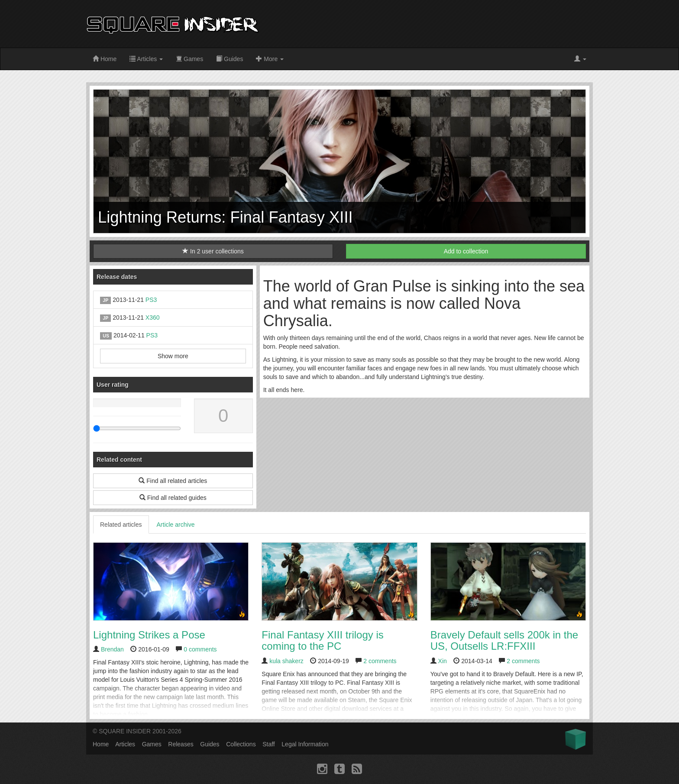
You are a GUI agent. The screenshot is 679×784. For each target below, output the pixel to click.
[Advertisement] (435, 24)
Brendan (112, 649)
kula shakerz (286, 661)
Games (189, 59)
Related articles (121, 525)
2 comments (380, 661)
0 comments (200, 649)
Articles (146, 59)
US (106, 336)
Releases (181, 744)
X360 (153, 317)
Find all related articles (173, 481)
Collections (241, 744)
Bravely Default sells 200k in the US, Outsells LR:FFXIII (504, 640)
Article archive (176, 525)
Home (105, 59)
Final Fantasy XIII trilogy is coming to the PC (322, 640)
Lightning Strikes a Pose (149, 635)
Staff (269, 744)
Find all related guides (173, 498)
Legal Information (305, 744)
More (270, 59)
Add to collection (466, 251)
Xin (443, 661)
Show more (173, 356)
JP (105, 300)
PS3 (151, 300)
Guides (230, 59)
